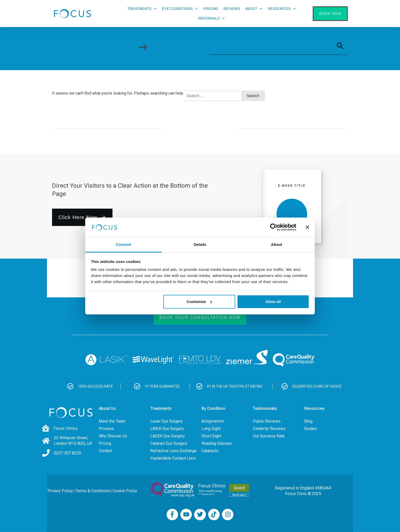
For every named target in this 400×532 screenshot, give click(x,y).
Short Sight (211, 436)
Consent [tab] (123, 244)
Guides (311, 429)
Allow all (273, 302)
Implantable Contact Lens (173, 458)
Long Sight (211, 429)
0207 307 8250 (67, 453)
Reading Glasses (217, 443)
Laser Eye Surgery (167, 421)
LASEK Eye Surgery (168, 436)
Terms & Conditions (93, 491)
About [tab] (276, 244)
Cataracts (210, 451)
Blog (308, 421)
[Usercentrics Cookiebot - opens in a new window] (274, 227)
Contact (105, 451)
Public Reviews (267, 421)
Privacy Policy (60, 491)
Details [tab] (200, 244)
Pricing (105, 443)
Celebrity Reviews (269, 429)
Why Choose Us (113, 436)
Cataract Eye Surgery (169, 443)
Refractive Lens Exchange (173, 451)
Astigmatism (213, 421)
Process (106, 429)
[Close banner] (307, 227)
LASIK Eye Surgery (167, 429)
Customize (199, 302)
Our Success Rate (269, 436)
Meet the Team (112, 421)
